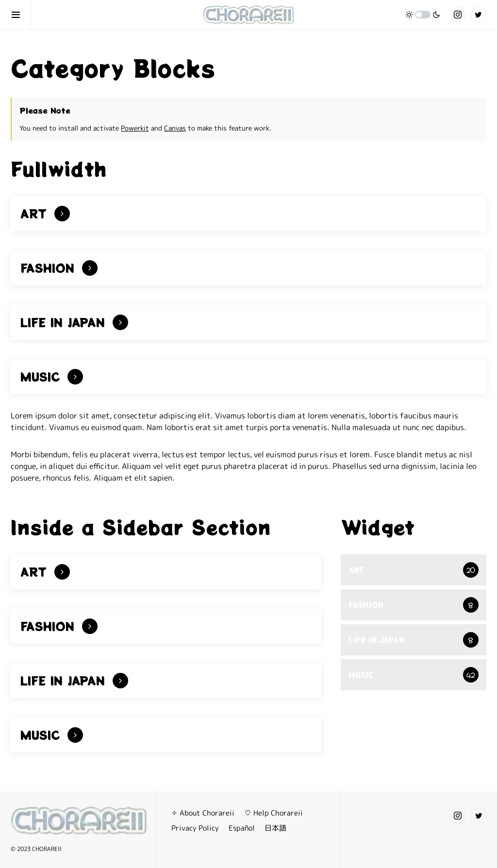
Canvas (175, 128)
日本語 (275, 828)
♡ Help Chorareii (273, 813)
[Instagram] (458, 15)
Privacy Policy (195, 828)
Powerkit (135, 128)
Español (242, 828)
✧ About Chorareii (203, 813)
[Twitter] (479, 15)
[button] (21, 15)
